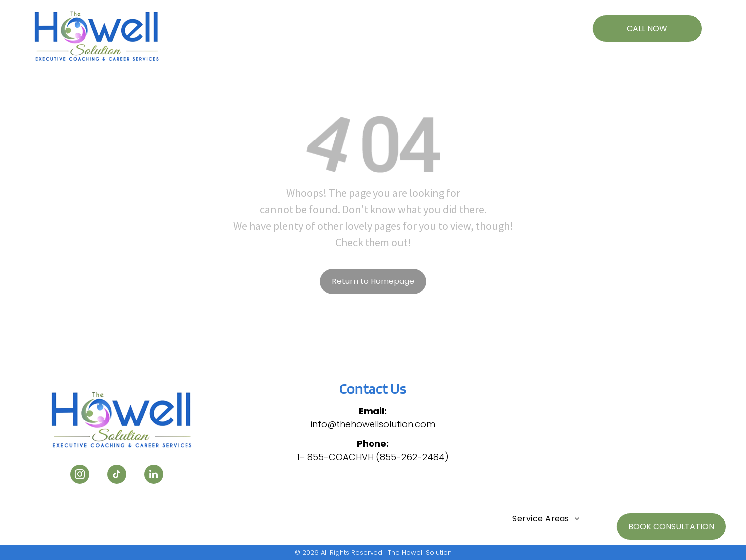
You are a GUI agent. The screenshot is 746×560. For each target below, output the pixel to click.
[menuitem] (235, 23)
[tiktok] (117, 476)
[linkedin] (154, 476)
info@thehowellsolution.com (373, 424)
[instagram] (80, 476)
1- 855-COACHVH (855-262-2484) (373, 457)
